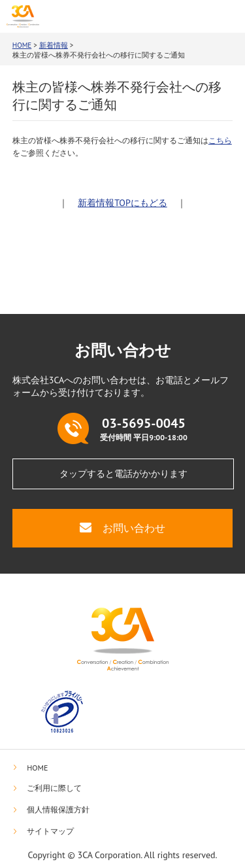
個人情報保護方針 (58, 809)
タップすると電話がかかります (123, 474)
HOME (22, 45)
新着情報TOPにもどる (122, 203)
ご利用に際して (54, 788)
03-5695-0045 (160, 16)
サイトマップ (50, 831)
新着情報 (54, 45)
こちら (220, 140)
